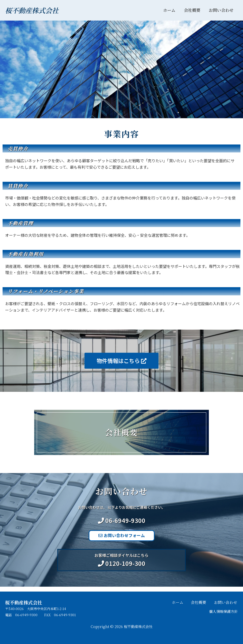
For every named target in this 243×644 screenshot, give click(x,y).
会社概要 (193, 10)
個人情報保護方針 (222, 611)
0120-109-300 (125, 568)
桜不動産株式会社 (32, 10)
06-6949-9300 (125, 525)
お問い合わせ (221, 10)
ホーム (170, 10)
